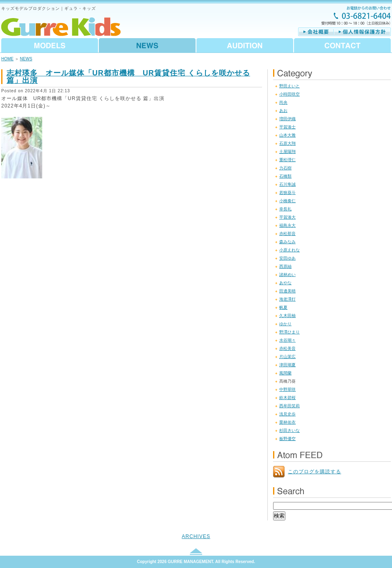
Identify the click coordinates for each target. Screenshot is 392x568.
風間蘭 (285, 373)
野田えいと (289, 86)
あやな (285, 283)
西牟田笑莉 (289, 406)
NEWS (147, 46)
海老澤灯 (287, 299)
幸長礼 (285, 209)
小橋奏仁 (287, 201)
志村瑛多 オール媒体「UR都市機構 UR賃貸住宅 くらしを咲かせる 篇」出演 (128, 77)
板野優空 (287, 439)
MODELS (50, 46)
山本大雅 (287, 135)
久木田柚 (287, 316)
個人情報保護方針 (362, 32)
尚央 (283, 102)
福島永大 (287, 225)
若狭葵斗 (287, 193)
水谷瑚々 (287, 340)
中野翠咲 (287, 389)
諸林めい (287, 275)
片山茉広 (287, 357)
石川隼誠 (287, 184)
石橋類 (285, 176)
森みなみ (287, 242)
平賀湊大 (287, 217)
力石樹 (285, 168)
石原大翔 (287, 143)
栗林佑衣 (287, 422)
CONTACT (342, 46)
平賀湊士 (287, 127)
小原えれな (289, 250)
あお (283, 111)
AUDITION (245, 46)
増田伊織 (287, 119)
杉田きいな (289, 430)
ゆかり (285, 324)
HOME (7, 59)
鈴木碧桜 (287, 398)
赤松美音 (287, 348)
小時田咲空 (289, 94)
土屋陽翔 (287, 152)
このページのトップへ (196, 552)
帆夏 (283, 307)
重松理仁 (287, 160)
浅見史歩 (287, 414)
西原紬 (285, 266)
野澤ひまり (289, 332)
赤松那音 (287, 234)
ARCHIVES (196, 536)
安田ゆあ (287, 258)
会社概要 (316, 32)
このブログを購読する (315, 472)
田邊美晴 (287, 291)
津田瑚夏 (287, 365)
